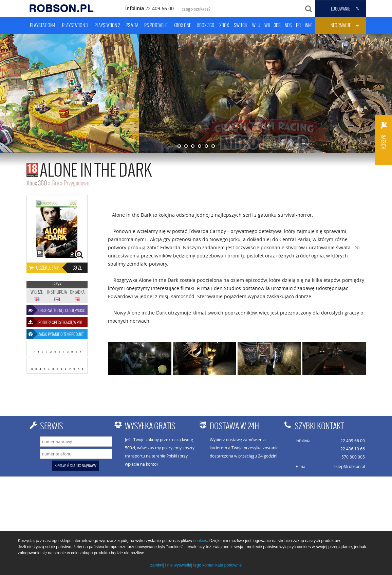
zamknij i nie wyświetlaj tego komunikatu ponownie (196, 565)
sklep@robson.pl (349, 466)
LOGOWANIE (340, 9)
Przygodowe (77, 183)
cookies (200, 541)
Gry (55, 183)
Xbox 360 (37, 183)
